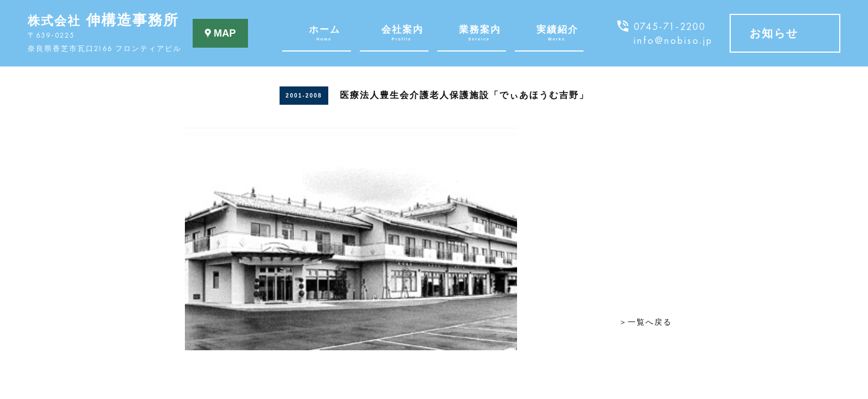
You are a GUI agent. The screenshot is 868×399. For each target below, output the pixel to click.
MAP (220, 33)
